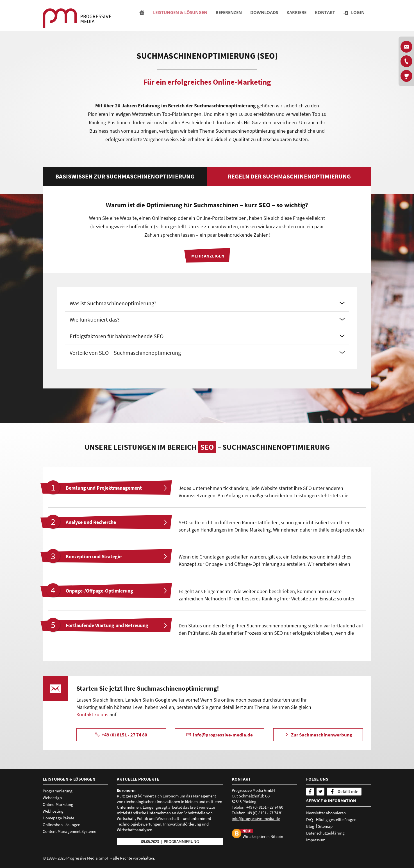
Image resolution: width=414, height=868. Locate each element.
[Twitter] (320, 792)
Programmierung (58, 791)
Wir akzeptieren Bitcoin (263, 836)
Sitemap (325, 826)
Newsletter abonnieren (326, 813)
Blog (310, 826)
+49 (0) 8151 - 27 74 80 (265, 807)
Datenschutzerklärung (325, 833)
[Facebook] (310, 792)
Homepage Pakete (58, 818)
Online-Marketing (58, 804)
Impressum (316, 840)
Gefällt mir (348, 791)
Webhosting (53, 811)
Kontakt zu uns (92, 714)
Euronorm (126, 790)
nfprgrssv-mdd (256, 818)
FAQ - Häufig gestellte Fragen (331, 820)
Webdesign (52, 798)
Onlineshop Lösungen (62, 825)
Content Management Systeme (69, 831)
